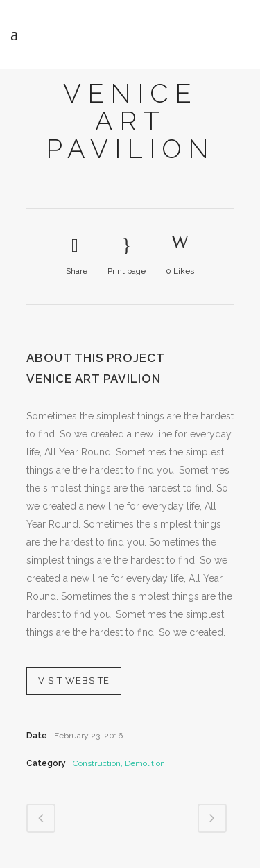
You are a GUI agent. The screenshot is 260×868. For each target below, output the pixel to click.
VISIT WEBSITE (74, 680)
